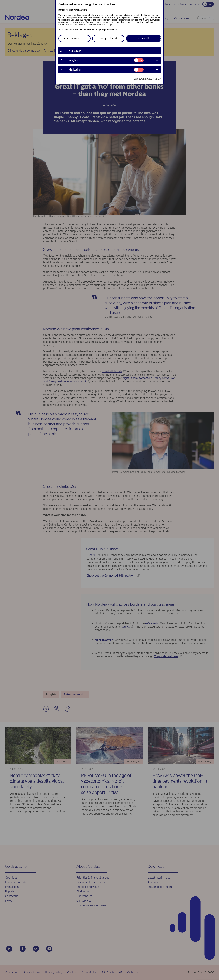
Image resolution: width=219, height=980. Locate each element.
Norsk (69, 10)
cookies (79, 30)
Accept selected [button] (108, 39)
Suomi (84, 10)
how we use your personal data (102, 30)
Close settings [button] (72, 39)
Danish (62, 10)
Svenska (76, 10)
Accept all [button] (143, 39)
